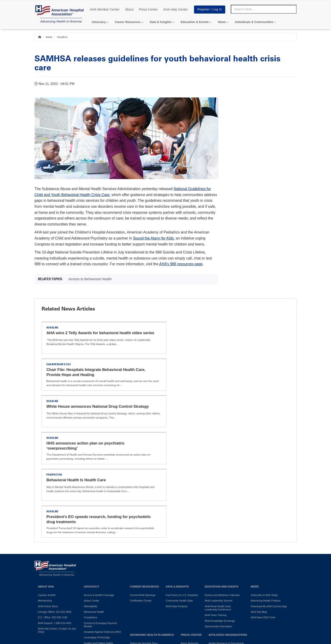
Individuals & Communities (254, 22)
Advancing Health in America (152, 529)
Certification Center (141, 495)
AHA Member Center (105, 9)
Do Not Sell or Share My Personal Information (98, 601)
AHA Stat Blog (259, 506)
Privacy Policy (46, 601)
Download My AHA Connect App (269, 501)
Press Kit (186, 543)
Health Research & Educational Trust (226, 539)
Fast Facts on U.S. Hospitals (182, 489)
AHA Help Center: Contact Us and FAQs (57, 524)
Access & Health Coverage (99, 489)
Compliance (91, 512)
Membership (45, 495)
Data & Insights (161, 22)
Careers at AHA (47, 489)
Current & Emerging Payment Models (100, 519)
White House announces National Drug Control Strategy (98, 370)
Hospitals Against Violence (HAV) (103, 526)
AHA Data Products (177, 501)
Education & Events (195, 22)
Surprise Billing (92, 557)
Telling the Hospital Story (144, 538)
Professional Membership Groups (227, 567)
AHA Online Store (48, 501)
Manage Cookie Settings (184, 601)
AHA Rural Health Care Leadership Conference (218, 502)
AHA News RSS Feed (263, 512)
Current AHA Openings (143, 489)
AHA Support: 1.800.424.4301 (55, 517)
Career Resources (128, 22)
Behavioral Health (94, 506)
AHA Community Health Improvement (143, 550)
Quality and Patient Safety (98, 537)
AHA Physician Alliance (221, 547)
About (129, 9)
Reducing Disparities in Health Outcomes (101, 544)
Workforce (90, 563)
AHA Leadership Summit (219, 495)
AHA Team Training (216, 509)
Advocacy (99, 22)
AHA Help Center (175, 9)
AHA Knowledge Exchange (220, 515)
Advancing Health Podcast (266, 495)
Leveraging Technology (97, 532)
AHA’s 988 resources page (181, 264)
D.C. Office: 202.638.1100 (53, 512)
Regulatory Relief (94, 552)
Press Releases (190, 538)
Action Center (92, 495)
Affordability (90, 501)
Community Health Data (179, 495)
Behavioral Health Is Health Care (76, 406)
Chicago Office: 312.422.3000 (55, 506)
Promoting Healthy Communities (148, 543)
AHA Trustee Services (221, 552)
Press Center (148, 9)
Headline (62, 37)
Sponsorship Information (218, 521)
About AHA (46, 481)
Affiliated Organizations (228, 529)
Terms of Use (149, 601)
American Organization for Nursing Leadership (228, 559)
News (222, 22)
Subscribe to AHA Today (264, 489)
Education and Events (222, 481)
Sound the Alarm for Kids (153, 238)
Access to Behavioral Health (90, 279)
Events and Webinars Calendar (222, 489)
